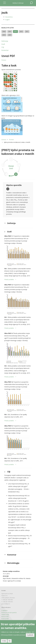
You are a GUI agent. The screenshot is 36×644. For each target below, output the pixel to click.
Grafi (3, 44)
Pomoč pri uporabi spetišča (9, 613)
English (7, 20)
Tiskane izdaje (5, 615)
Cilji (3, 47)
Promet (11, 140)
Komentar (5, 50)
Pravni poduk (5, 619)
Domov (4, 140)
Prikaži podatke (9, 279)
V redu (4, 641)
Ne (10, 641)
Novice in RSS (5, 617)
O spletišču (4, 610)
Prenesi (4, 60)
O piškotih (30, 635)
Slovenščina (9, 17)
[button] (18, 81)
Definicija (5, 41)
